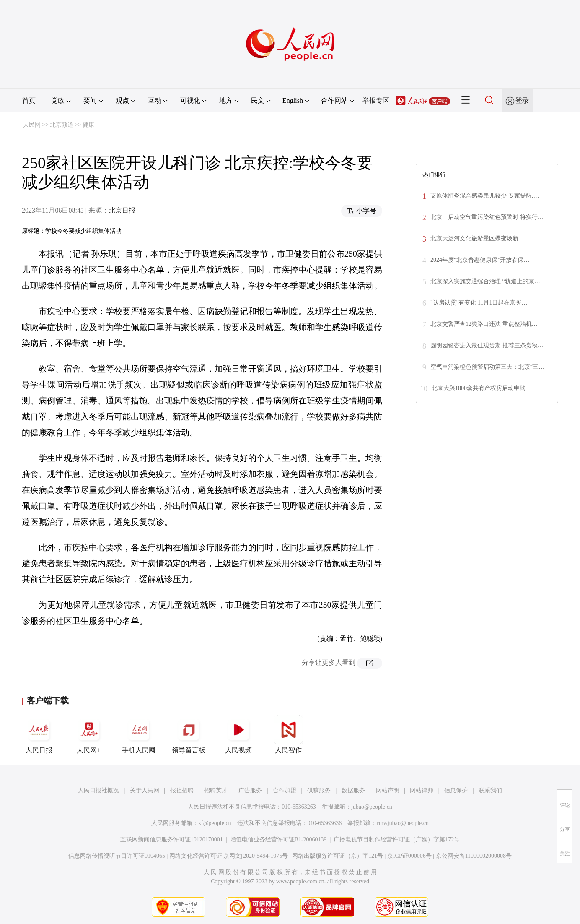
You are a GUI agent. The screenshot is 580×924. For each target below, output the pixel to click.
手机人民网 (139, 734)
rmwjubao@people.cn (403, 823)
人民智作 (288, 734)
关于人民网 (145, 790)
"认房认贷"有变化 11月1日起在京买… (479, 303)
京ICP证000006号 (409, 856)
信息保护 (456, 790)
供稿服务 (319, 790)
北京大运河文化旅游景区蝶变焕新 (474, 238)
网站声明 (388, 790)
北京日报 (122, 210)
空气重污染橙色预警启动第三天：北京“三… (487, 367)
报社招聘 (182, 790)
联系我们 (490, 790)
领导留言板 (189, 734)
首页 (29, 100)
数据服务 (353, 790)
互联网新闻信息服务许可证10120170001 (172, 839)
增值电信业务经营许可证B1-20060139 (278, 839)
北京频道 (62, 125)
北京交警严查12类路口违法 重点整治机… (484, 324)
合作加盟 (285, 790)
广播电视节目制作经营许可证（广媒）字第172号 (397, 839)
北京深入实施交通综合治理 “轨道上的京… (485, 281)
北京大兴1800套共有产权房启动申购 (479, 388)
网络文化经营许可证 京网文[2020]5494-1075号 (229, 856)
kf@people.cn (215, 823)
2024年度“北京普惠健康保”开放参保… (480, 260)
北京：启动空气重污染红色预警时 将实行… (487, 217)
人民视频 (238, 734)
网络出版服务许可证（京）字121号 (338, 856)
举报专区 (376, 100)
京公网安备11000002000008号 (474, 856)
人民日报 (39, 734)
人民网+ (89, 734)
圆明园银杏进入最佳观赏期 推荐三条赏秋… (487, 345)
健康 (88, 125)
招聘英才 (216, 790)
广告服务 (250, 790)
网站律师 (422, 790)
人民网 (32, 125)
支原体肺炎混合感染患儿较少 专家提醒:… (485, 196)
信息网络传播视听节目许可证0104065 (117, 856)
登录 (522, 100)
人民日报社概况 (98, 790)
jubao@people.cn (372, 807)
